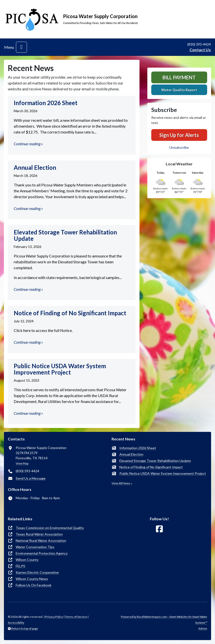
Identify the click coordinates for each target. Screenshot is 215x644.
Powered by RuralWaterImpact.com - (164, 620)
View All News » (122, 483)
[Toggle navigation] (21, 47)
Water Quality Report (179, 90)
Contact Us (200, 50)
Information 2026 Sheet (138, 448)
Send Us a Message (31, 478)
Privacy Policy (54, 617)
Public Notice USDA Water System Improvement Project (163, 473)
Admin (203, 628)
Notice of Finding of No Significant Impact (151, 467)
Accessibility (16, 623)
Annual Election (131, 454)
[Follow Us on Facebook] (159, 529)
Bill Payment (179, 77)
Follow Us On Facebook (34, 585)
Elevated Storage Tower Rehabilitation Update (155, 461)
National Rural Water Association (41, 541)
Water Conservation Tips (35, 547)
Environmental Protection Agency (42, 553)
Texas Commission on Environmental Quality (50, 528)
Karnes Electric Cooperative (37, 572)
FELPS (20, 566)
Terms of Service (76, 617)
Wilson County (27, 560)
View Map (22, 463)
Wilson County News (32, 579)
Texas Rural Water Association (39, 534)
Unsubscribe (179, 147)
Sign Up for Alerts (179, 135)
